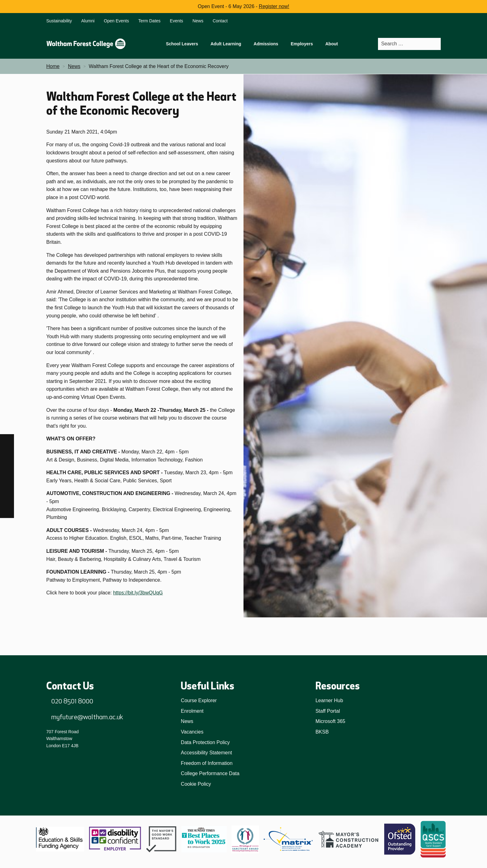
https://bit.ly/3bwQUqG (138, 593)
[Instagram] (7, 455)
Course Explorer (199, 700)
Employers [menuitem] (302, 44)
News (198, 21)
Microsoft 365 (330, 721)
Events (177, 21)
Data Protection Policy (205, 742)
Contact (220, 21)
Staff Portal (328, 711)
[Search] (436, 44)
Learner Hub (329, 700)
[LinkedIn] (7, 483)
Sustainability (59, 21)
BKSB (322, 732)
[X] (7, 511)
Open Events (116, 21)
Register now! (274, 6)
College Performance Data (210, 773)
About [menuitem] (331, 44)
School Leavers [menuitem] (182, 44)
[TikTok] (7, 469)
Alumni (88, 21)
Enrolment (192, 711)
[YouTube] (7, 497)
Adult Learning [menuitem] (226, 44)
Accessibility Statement (206, 753)
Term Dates (149, 21)
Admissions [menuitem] (266, 44)
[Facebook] (7, 441)
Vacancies (192, 732)
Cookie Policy (196, 784)
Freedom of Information (207, 763)
